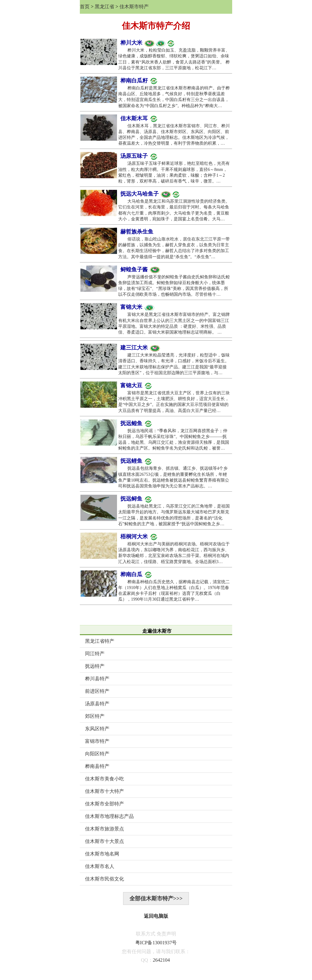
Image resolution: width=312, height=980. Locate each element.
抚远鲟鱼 (136, 499)
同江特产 (95, 654)
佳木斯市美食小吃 (105, 779)
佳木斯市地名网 (102, 854)
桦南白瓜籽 (139, 81)
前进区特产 (97, 691)
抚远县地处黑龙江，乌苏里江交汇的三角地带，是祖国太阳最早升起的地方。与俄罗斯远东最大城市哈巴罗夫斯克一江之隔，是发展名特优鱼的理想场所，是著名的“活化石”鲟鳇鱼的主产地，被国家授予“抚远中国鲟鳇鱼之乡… (174, 515)
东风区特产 (97, 729)
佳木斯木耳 (139, 119)
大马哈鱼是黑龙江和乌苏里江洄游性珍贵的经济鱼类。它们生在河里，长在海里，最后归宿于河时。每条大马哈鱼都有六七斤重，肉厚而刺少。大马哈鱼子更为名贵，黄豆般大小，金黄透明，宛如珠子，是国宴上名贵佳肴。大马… (174, 210)
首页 (85, 7)
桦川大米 (147, 43)
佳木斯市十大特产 (105, 791)
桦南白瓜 (136, 575)
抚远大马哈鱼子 (150, 194)
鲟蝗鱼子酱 (140, 270)
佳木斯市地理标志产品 (109, 816)
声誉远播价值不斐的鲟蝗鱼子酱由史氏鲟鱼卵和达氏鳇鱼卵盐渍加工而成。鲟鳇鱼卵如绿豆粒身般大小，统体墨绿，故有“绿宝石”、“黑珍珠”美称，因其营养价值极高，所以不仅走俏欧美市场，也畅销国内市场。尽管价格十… (174, 286)
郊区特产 (95, 716)
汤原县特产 (97, 704)
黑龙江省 (105, 7)
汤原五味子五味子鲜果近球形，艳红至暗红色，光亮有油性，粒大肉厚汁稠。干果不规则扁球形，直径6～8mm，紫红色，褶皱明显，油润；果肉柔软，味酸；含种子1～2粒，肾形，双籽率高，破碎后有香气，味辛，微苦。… (174, 172)
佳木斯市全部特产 (105, 804)
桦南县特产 (97, 766)
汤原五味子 (139, 156)
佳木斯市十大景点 (105, 841)
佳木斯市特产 (134, 7)
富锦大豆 (136, 386)
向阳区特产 (97, 754)
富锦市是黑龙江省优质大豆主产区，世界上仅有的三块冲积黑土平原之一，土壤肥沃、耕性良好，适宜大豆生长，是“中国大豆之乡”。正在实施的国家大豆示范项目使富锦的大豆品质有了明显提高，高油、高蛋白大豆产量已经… (174, 402)
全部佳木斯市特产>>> (156, 899)
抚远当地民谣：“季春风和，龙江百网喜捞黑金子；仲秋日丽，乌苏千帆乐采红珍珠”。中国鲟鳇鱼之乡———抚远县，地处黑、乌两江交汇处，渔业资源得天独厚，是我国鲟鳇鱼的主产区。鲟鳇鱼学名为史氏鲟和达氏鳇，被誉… (174, 440)
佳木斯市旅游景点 (105, 829)
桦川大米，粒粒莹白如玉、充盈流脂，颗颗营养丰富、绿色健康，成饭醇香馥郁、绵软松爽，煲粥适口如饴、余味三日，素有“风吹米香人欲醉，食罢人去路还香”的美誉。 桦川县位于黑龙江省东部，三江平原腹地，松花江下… (174, 59)
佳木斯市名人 (100, 866)
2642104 (161, 960)
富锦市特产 (97, 741)
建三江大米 (140, 348)
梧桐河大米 (139, 537)
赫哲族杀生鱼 (137, 232)
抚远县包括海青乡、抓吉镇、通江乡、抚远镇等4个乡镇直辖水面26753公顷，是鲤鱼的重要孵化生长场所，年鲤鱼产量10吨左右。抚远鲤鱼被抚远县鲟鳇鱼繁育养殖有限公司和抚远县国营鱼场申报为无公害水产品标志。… (174, 477)
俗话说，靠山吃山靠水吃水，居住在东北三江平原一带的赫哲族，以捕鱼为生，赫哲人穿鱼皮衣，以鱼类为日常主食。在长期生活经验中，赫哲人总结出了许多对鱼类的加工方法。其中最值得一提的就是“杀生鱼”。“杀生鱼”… (174, 248)
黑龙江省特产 (100, 641)
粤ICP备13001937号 (156, 943)
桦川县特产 (97, 679)
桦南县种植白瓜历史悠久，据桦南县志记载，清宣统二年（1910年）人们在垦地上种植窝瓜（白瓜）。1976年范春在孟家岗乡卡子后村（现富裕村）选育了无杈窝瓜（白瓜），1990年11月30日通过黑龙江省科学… (174, 591)
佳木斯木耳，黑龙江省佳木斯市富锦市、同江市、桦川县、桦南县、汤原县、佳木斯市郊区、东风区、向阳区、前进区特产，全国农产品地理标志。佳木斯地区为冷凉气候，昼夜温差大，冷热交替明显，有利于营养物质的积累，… (174, 135)
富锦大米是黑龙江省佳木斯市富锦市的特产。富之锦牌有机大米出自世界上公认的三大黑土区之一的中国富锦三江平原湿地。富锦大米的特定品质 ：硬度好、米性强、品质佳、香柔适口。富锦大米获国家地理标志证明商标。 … (174, 323)
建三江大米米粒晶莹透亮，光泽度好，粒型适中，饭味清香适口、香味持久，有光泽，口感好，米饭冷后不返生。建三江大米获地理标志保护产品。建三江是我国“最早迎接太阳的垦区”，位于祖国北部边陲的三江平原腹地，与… (174, 364)
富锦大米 (137, 307)
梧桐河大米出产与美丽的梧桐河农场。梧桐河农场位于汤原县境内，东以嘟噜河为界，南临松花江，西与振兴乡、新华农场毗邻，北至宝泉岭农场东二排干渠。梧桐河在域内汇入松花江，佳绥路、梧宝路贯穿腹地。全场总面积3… (174, 553)
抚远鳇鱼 (136, 424)
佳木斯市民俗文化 (105, 879)
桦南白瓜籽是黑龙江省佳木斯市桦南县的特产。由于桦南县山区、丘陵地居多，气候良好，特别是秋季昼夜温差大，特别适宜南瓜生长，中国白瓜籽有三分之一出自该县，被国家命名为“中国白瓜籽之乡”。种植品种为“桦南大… (174, 97)
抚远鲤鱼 (136, 461)
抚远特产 (95, 666)
